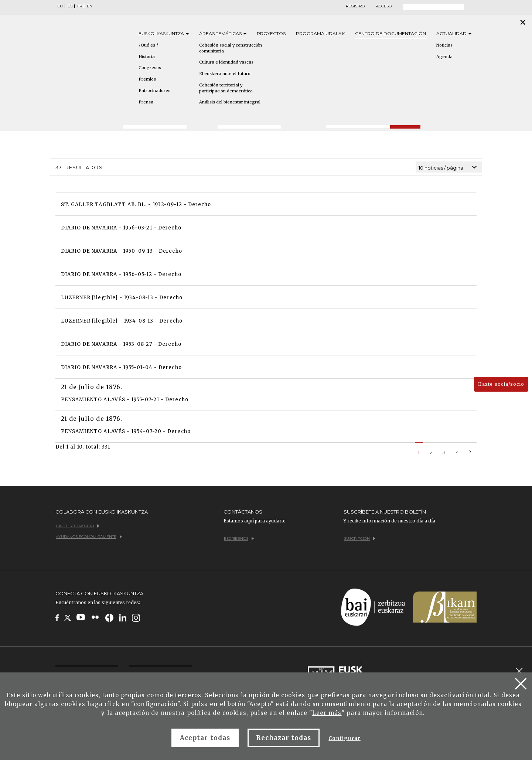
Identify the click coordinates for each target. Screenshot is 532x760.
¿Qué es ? (149, 45)
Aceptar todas (205, 738)
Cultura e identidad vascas (226, 62)
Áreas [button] (223, 33)
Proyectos (271, 33)
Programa (320, 33)
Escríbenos (239, 539)
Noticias (444, 45)
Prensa (146, 102)
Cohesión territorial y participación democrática (226, 88)
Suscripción (360, 539)
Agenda (444, 57)
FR (80, 6)
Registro (355, 6)
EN (90, 6)
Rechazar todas (284, 738)
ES (70, 6)
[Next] (470, 451)
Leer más (327, 713)
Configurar (344, 738)
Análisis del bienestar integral (230, 102)
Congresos (150, 68)
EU (60, 6)
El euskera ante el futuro (225, 74)
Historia (147, 57)
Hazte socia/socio (501, 384)
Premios (147, 79)
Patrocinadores (154, 91)
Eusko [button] (164, 33)
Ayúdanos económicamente (89, 537)
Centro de (391, 33)
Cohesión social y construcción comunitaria (231, 48)
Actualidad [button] (454, 33)
